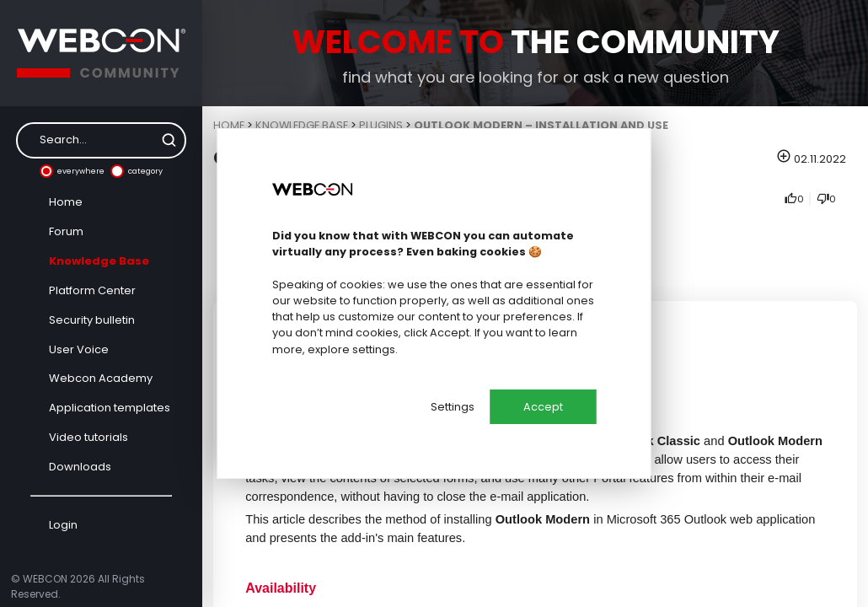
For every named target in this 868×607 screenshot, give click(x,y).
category (137, 171)
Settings (453, 407)
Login (63, 525)
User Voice (79, 349)
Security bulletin (92, 320)
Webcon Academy (101, 378)
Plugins (381, 125)
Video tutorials (88, 437)
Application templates (110, 408)
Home (66, 202)
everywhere (72, 171)
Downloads (80, 467)
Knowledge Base (99, 261)
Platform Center (92, 290)
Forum (66, 231)
